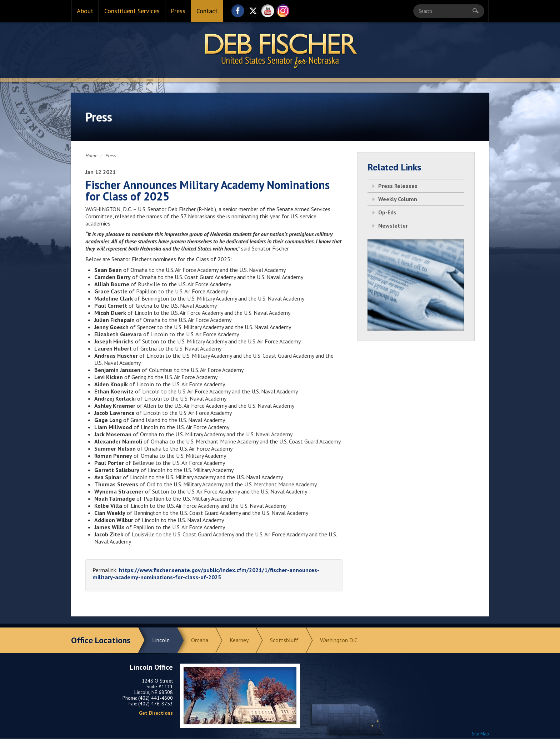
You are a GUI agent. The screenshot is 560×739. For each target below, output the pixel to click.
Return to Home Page (280, 50)
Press (178, 11)
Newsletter (393, 225)
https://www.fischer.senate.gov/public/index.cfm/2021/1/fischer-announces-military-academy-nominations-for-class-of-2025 (206, 574)
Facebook (238, 13)
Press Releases (398, 186)
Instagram (283, 13)
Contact (207, 11)
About (85, 11)
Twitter (253, 13)
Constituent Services (132, 11)
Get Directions (156, 713)
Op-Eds (387, 212)
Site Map (480, 734)
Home (91, 155)
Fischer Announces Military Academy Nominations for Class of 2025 (207, 190)
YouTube (268, 13)
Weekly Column (398, 199)
